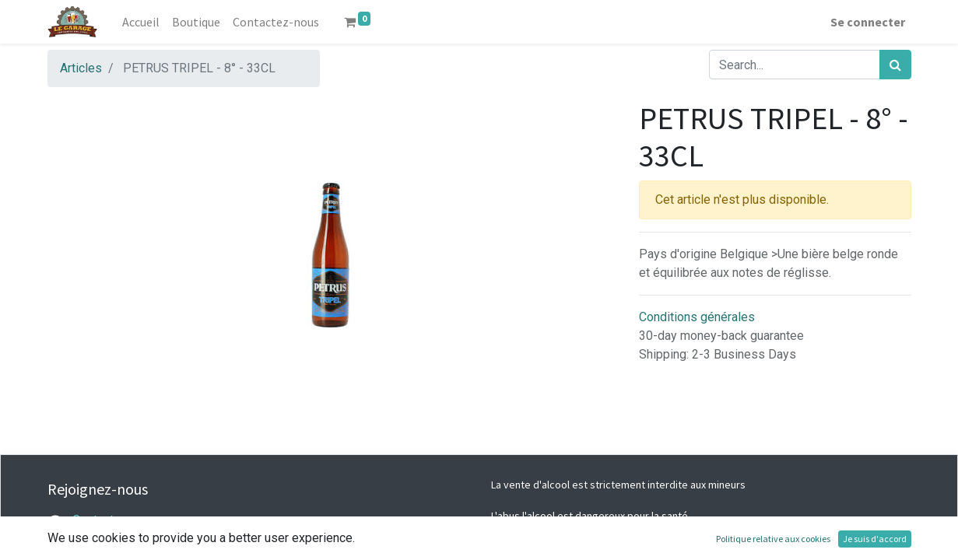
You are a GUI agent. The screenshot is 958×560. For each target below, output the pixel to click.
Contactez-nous (116, 520)
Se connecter (868, 22)
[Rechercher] (895, 65)
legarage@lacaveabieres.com (153, 539)
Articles (81, 68)
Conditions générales (697, 317)
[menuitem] (141, 22)
